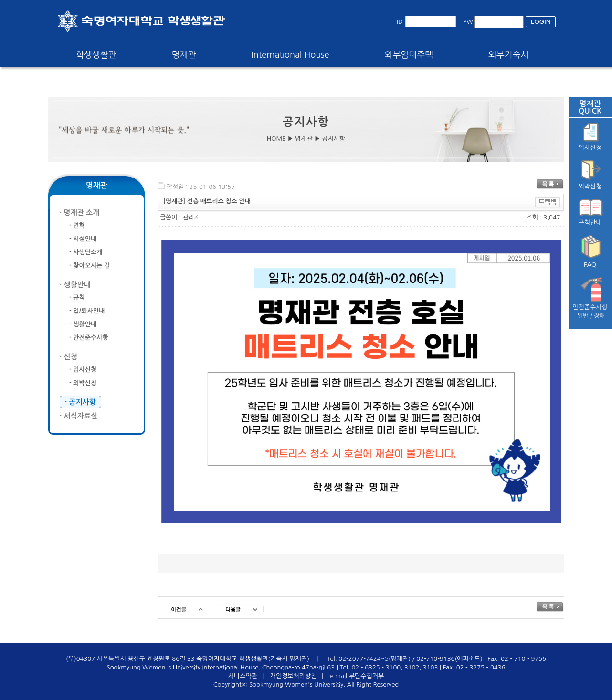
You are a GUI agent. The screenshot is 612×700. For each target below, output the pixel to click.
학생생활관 (96, 55)
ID (400, 22)
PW (468, 22)
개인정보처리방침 (294, 676)
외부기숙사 (509, 55)
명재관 (184, 55)
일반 (583, 316)
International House (290, 55)
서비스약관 (243, 676)
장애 (600, 316)
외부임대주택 (409, 55)
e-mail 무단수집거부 (357, 676)
